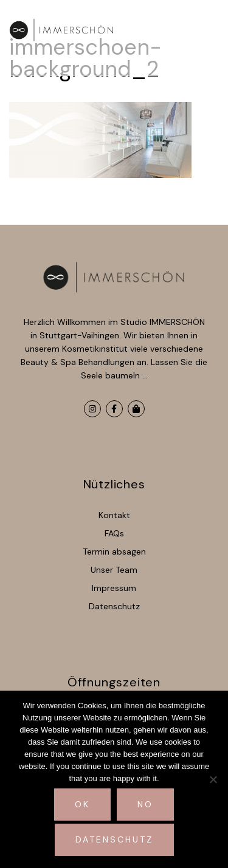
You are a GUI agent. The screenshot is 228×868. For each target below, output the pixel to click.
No (145, 804)
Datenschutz (114, 839)
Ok (82, 804)
